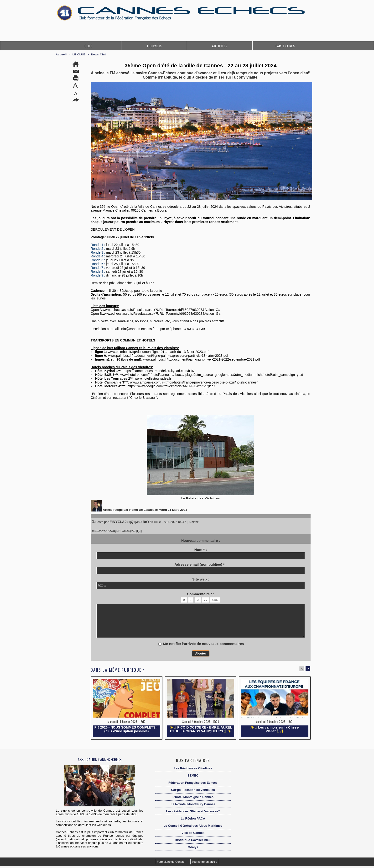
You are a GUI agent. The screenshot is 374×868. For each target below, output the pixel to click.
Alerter (193, 522)
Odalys (193, 847)
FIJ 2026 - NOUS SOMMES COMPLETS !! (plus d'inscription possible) (127, 729)
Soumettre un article (204, 862)
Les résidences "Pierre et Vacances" (193, 811)
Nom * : (201, 550)
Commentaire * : (200, 594)
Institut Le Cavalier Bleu (193, 840)
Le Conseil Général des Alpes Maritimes (193, 826)
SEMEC (193, 775)
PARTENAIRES (285, 46)
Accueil (61, 54)
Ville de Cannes (193, 833)
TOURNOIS (154, 46)
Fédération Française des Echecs (193, 783)
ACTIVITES (220, 46)
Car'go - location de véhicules (193, 790)
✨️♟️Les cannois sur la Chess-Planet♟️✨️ (275, 729)
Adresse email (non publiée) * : (200, 564)
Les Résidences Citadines (193, 768)
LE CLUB (79, 54)
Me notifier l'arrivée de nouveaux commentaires (204, 644)
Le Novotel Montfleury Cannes (193, 804)
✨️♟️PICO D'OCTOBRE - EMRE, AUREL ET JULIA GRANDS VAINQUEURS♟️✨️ (201, 729)
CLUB (88, 46)
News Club (99, 54)
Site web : (201, 579)
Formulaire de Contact (171, 862)
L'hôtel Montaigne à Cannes (193, 797)
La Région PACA (193, 818)
